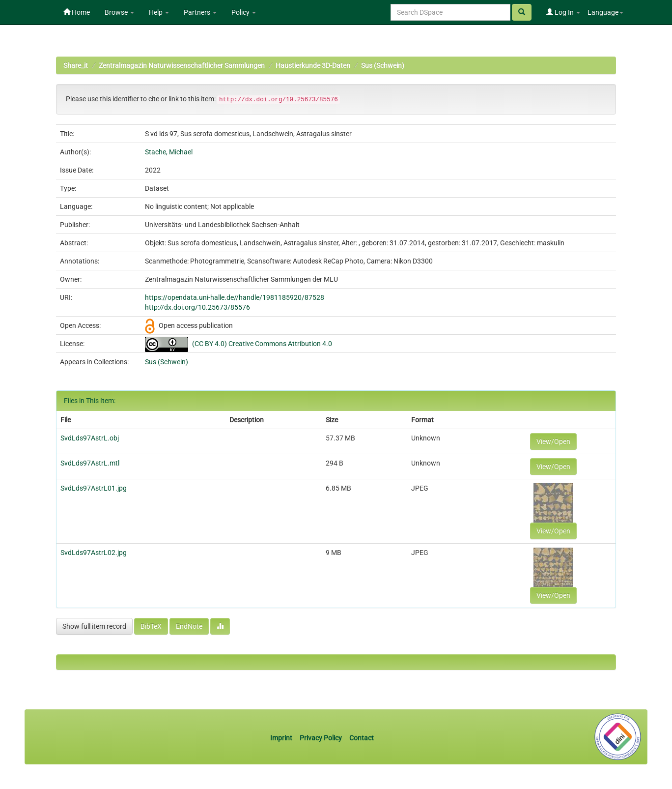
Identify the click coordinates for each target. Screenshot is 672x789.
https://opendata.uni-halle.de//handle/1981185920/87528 (235, 297)
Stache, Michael (169, 152)
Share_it (76, 65)
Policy (244, 12)
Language (605, 12)
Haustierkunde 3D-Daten (313, 65)
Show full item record (94, 626)
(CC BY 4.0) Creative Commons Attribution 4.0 (262, 344)
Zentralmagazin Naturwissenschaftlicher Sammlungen (182, 65)
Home (77, 12)
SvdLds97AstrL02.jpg (94, 553)
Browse (119, 12)
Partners (200, 12)
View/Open (553, 441)
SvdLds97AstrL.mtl (90, 463)
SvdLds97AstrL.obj (90, 438)
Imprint (282, 738)
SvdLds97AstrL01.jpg (94, 488)
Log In (563, 12)
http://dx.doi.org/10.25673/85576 (197, 307)
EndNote (189, 626)
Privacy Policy (321, 738)
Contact (362, 738)
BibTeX (151, 626)
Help (159, 12)
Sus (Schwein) (383, 65)
